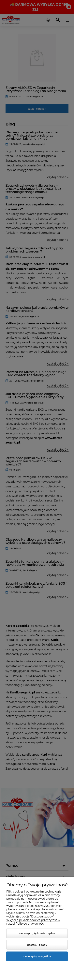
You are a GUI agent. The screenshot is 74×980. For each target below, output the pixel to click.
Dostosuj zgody (37, 945)
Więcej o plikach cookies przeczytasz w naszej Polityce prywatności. (33, 922)
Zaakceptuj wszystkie (37, 956)
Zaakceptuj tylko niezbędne (37, 933)
